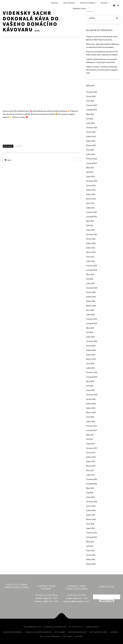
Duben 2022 (91, 194)
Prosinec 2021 (92, 212)
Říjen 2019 (90, 328)
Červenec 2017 (92, 448)
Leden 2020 (90, 315)
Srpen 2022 (90, 176)
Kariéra (114, 632)
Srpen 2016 (90, 497)
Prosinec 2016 (92, 479)
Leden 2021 (90, 261)
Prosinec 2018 (92, 372)
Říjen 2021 (90, 221)
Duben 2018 (91, 408)
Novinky (55, 3)
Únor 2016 (90, 524)
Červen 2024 (91, 96)
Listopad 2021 (92, 217)
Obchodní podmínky (13, 632)
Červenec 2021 (92, 234)
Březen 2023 (91, 145)
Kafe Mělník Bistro (77, 632)
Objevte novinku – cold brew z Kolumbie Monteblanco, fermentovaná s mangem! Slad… (102, 70)
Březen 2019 (91, 359)
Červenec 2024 (92, 92)
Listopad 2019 (92, 323)
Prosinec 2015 (92, 533)
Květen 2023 (91, 136)
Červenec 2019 (92, 341)
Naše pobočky (69, 3)
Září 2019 (90, 332)
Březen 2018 (91, 412)
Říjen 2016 (90, 488)
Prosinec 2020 (92, 266)
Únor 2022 (90, 203)
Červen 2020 (91, 292)
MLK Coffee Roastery (50, 636)
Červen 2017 (91, 453)
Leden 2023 (90, 154)
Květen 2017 (91, 457)
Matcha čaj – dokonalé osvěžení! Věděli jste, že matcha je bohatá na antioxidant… (103, 46)
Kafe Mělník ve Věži (99, 632)
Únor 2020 (90, 310)
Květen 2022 (91, 190)
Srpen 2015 (90, 550)
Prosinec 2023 (92, 105)
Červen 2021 (91, 239)
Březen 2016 (91, 519)
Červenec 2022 (92, 181)
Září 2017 (90, 439)
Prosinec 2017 (92, 426)
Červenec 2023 (92, 127)
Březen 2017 (91, 466)
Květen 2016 (91, 510)
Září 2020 (90, 279)
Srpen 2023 (90, 123)
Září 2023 (90, 119)
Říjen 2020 (90, 274)
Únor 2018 (90, 417)
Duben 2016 (91, 515)
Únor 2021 (90, 257)
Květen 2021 (91, 243)
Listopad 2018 (92, 377)
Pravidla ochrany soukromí (38, 632)
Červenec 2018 (92, 395)
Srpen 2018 (90, 390)
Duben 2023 (91, 141)
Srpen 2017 (90, 444)
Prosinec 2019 (92, 319)
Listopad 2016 (92, 484)
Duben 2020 (91, 301)
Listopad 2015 (92, 537)
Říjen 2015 (90, 542)
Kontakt (104, 3)
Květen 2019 (91, 350)
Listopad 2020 (92, 270)
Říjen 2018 (90, 381)
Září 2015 (90, 546)
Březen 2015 (91, 564)
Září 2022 (90, 172)
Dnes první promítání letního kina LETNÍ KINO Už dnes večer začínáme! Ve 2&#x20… (103, 53)
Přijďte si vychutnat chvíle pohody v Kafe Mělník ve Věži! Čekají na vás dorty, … (102, 38)
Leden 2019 (90, 368)
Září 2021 (90, 225)
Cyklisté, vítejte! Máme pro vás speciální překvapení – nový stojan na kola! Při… (102, 61)
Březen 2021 (91, 252)
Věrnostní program (88, 3)
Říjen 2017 (90, 435)
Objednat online (79, 8)
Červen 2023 (91, 132)
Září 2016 (90, 493)
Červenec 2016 (92, 502)
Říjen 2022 (90, 168)
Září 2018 (90, 386)
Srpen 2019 (90, 337)
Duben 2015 (91, 559)
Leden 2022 (90, 208)
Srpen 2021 (90, 230)
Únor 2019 (90, 363)
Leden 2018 (90, 421)
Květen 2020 (91, 297)
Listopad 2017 (92, 430)
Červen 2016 (91, 506)
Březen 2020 (91, 306)
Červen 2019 (91, 346)
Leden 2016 (90, 528)
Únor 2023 (90, 150)
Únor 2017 (90, 470)
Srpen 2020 (90, 283)
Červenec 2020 (92, 288)
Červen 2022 (91, 185)
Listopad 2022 (92, 163)
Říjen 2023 (90, 114)
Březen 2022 (91, 199)
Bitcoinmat (60, 632)
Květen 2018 (91, 404)
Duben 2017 (91, 461)
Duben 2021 (91, 248)
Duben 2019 (91, 355)
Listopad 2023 (92, 110)
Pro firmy (67, 636)
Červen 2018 (91, 399)
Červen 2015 (91, 555)
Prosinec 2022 (92, 159)
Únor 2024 (90, 101)
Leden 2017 (90, 475)
